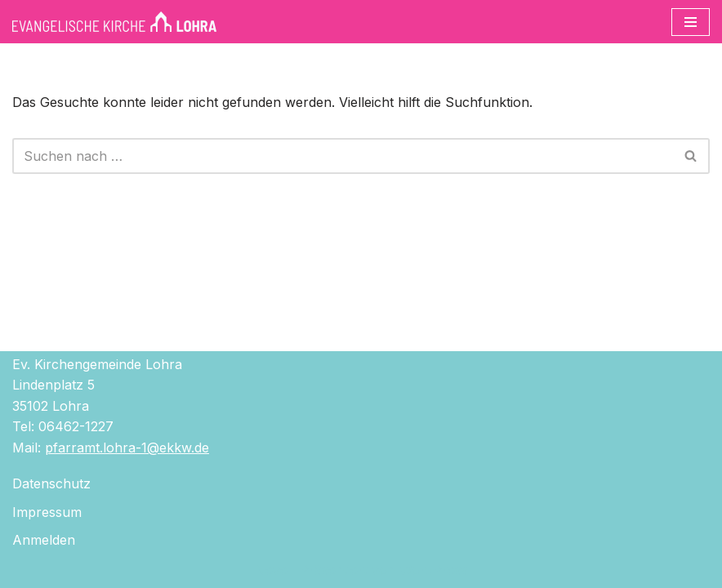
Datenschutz (51, 483)
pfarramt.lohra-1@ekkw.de (127, 448)
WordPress (434, 570)
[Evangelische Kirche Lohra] (114, 22)
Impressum (47, 512)
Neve (271, 570)
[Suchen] (343, 156)
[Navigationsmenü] (691, 22)
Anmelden (44, 540)
